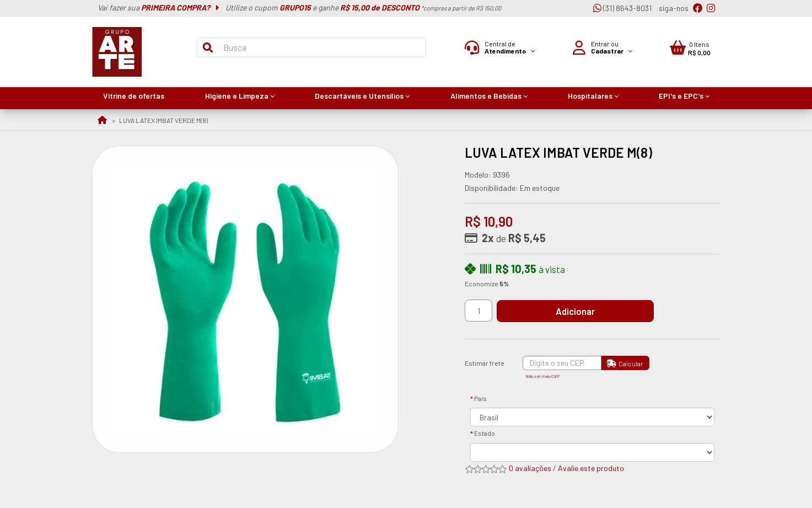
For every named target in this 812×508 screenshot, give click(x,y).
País (480, 398)
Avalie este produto (591, 468)
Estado (485, 433)
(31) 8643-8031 (622, 8)
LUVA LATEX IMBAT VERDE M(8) (163, 120)
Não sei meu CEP (542, 376)
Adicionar (580, 311)
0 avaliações (530, 468)
